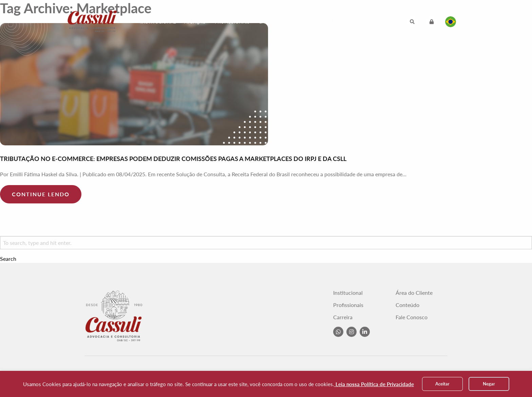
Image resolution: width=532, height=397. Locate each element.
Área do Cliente (414, 293)
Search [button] (8, 259)
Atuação (195, 22)
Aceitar (442, 384)
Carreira (270, 22)
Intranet (381, 22)
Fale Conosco (343, 22)
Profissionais (232, 22)
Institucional (158, 22)
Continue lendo (41, 194)
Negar (489, 384)
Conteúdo (302, 22)
